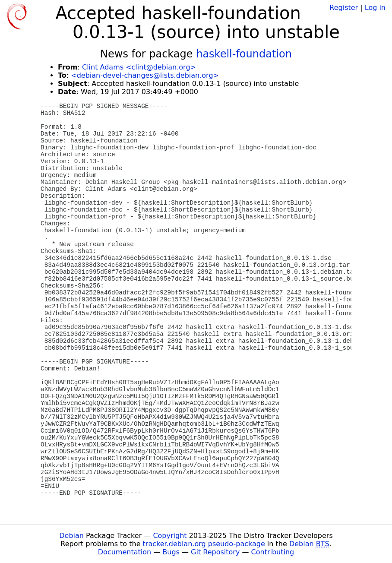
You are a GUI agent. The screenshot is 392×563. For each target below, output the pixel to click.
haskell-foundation (244, 54)
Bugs (171, 552)
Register (344, 8)
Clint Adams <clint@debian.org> (139, 67)
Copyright (170, 536)
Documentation (125, 552)
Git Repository (215, 552)
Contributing (273, 552)
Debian (71, 536)
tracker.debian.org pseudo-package (204, 544)
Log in (375, 8)
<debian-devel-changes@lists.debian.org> (145, 75)
